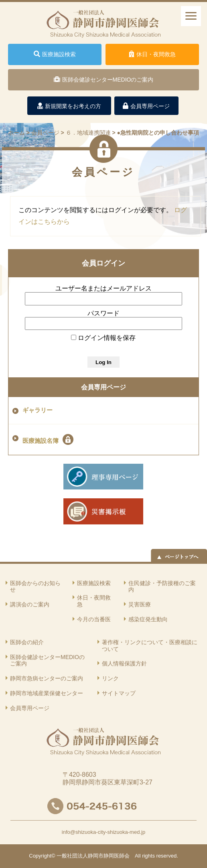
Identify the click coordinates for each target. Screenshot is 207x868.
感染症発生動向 (148, 619)
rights (148, 856)
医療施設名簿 (48, 439)
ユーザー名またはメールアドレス (103, 288)
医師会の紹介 (27, 642)
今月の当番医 (94, 619)
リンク (110, 678)
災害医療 (140, 604)
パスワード (103, 313)
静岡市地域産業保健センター (47, 693)
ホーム (16, 133)
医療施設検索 (94, 583)
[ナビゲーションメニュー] (191, 16)
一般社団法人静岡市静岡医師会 (93, 856)
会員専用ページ (103, 387)
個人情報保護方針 (124, 663)
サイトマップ (119, 693)
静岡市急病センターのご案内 (47, 678)
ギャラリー (38, 410)
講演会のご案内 (30, 604)
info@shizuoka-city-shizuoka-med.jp (103, 832)
